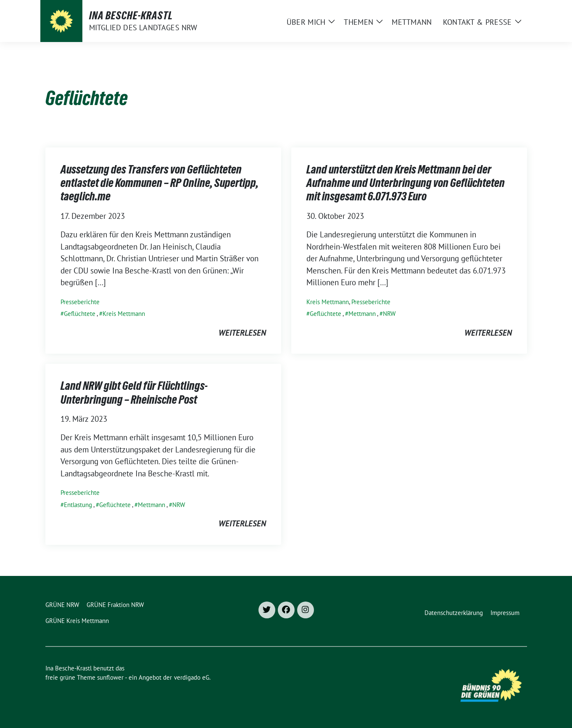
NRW (389, 314)
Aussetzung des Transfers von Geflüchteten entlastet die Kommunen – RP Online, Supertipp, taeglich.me (159, 183)
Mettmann (362, 314)
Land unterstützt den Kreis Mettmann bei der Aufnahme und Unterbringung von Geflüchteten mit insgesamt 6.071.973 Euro (406, 183)
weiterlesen (242, 333)
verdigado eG (192, 677)
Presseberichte (80, 302)
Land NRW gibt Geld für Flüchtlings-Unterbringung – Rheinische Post (134, 392)
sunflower (110, 677)
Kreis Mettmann (124, 314)
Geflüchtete (80, 314)
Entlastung (78, 505)
